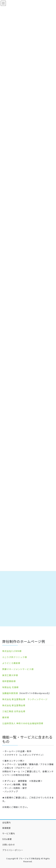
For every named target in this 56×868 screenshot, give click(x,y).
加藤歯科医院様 (10, 693)
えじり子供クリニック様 (15, 657)
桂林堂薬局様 (9, 681)
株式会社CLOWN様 (12, 651)
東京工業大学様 (10, 675)
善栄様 (6, 717)
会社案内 (6, 822)
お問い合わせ (9, 845)
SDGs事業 (7, 839)
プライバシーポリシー (13, 850)
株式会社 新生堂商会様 (14, 705)
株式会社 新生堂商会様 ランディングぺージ (25, 699)
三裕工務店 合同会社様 (14, 711)
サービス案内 (9, 833)
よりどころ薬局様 (11, 663)
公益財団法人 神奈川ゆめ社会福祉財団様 (23, 723)
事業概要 (6, 828)
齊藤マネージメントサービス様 (18, 669)
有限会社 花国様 (10, 687)
